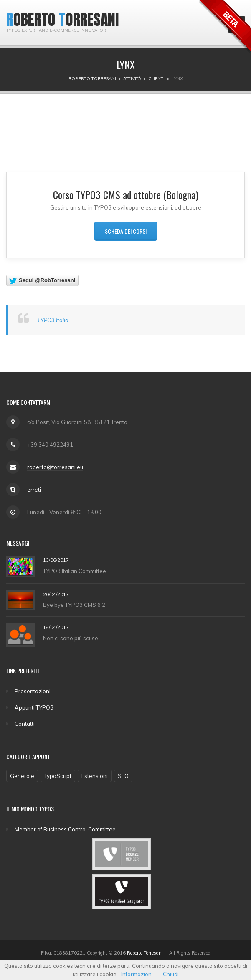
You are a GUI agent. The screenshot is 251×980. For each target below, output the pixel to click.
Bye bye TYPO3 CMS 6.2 (74, 605)
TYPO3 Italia (53, 320)
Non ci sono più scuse (71, 638)
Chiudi (171, 974)
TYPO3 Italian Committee (75, 571)
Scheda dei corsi (126, 231)
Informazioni (137, 974)
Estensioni (95, 776)
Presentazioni (33, 691)
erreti (34, 490)
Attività (132, 79)
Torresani (89, 20)
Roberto (31, 20)
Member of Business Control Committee (65, 829)
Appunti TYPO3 (34, 707)
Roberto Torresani (92, 79)
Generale (22, 776)
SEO (123, 776)
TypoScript (58, 776)
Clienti (156, 79)
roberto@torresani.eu (55, 467)
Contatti (25, 724)
